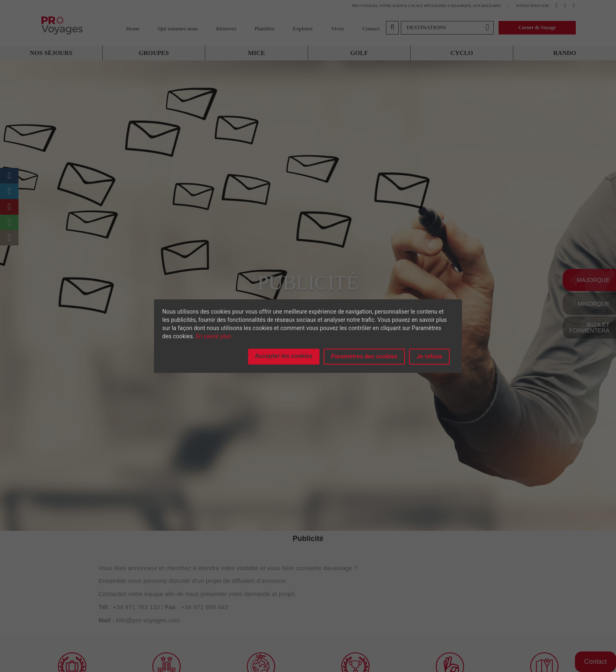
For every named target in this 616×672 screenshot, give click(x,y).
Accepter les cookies (284, 356)
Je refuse (429, 356)
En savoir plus (214, 336)
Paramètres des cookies (364, 356)
